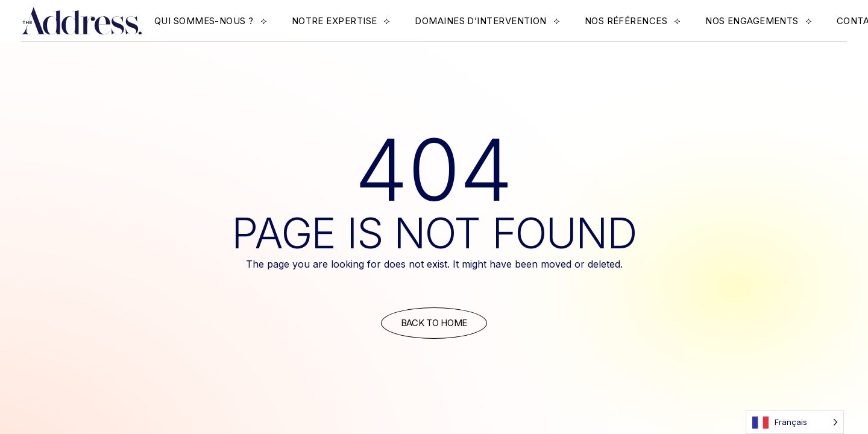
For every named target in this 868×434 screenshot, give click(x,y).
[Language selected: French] (795, 422)
